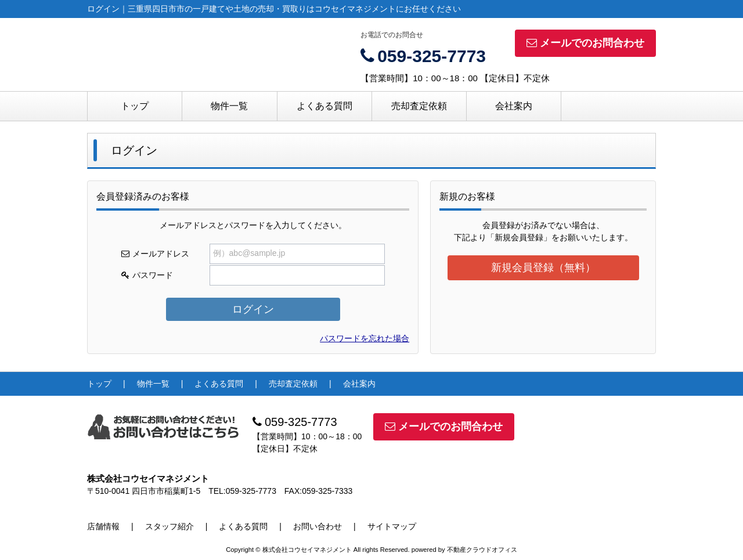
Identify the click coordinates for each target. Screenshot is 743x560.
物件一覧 (229, 106)
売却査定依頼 (419, 106)
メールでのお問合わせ (585, 43)
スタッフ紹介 (169, 526)
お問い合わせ (318, 526)
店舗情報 (103, 526)
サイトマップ (392, 526)
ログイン (253, 309)
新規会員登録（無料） (543, 268)
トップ (135, 106)
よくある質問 (324, 106)
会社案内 (514, 106)
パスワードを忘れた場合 (365, 338)
